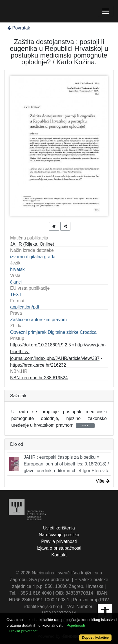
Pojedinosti (76, 625)
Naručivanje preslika (59, 535)
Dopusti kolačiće (95, 638)
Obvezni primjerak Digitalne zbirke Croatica (53, 332)
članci (16, 282)
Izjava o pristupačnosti (59, 548)
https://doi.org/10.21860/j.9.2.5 (41, 345)
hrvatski (18, 269)
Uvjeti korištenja (59, 528)
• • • (85, 426)
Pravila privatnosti (59, 541)
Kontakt (59, 555)
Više (103, 481)
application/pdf (25, 307)
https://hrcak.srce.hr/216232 (38, 365)
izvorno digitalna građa (33, 257)
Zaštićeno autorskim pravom (38, 320)
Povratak (18, 28)
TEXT (16, 295)
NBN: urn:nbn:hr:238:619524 (39, 378)
